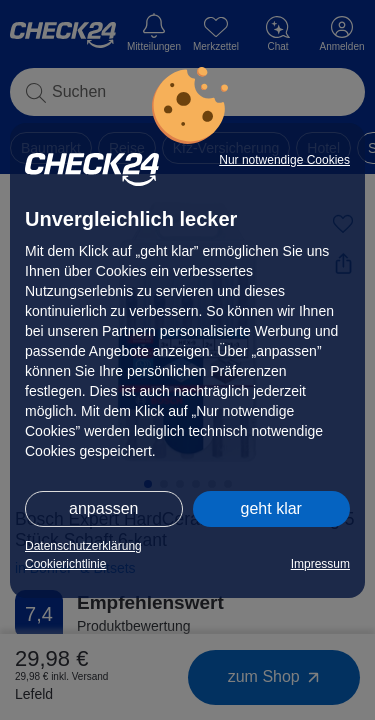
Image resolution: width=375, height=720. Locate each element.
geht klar (271, 508)
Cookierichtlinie (65, 564)
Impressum (320, 564)
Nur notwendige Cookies (284, 160)
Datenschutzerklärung (83, 546)
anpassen (103, 508)
